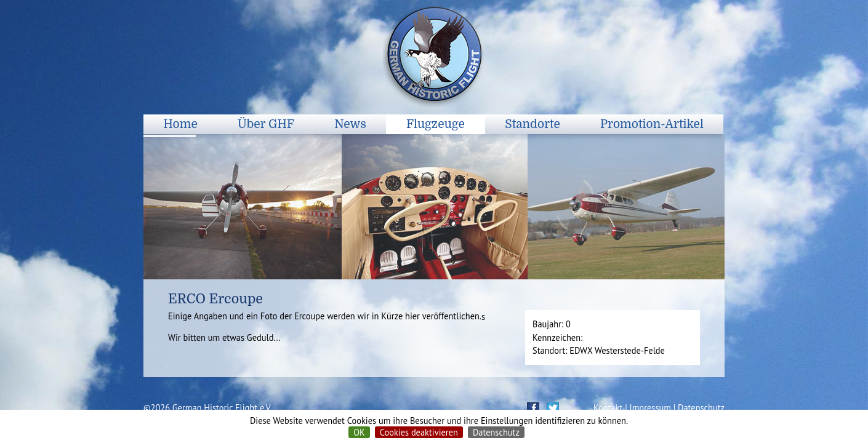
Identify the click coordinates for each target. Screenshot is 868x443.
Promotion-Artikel (652, 124)
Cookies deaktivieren (419, 432)
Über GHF (266, 124)
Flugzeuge (436, 124)
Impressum (650, 408)
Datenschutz (496, 432)
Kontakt (608, 408)
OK (359, 432)
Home (181, 124)
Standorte (532, 124)
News (350, 124)
